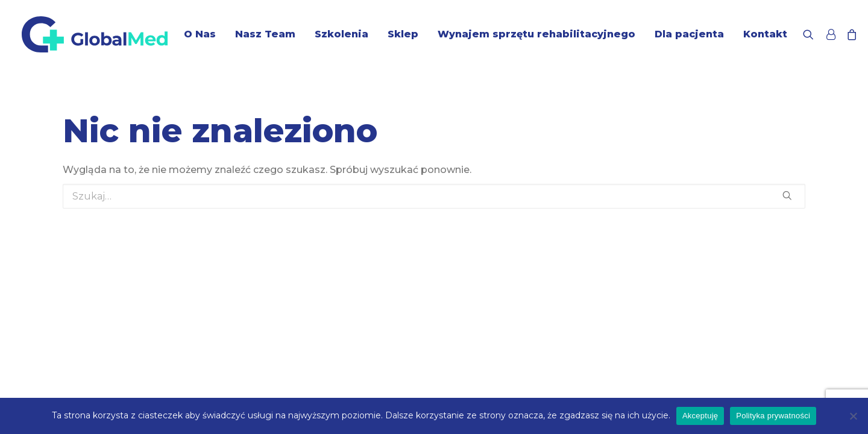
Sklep (403, 34)
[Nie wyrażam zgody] (853, 416)
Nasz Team (265, 34)
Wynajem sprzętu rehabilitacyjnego (536, 34)
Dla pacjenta (689, 34)
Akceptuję (700, 416)
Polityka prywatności (773, 416)
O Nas (200, 34)
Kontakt (765, 34)
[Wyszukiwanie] (811, 34)
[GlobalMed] (95, 34)
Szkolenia (341, 34)
